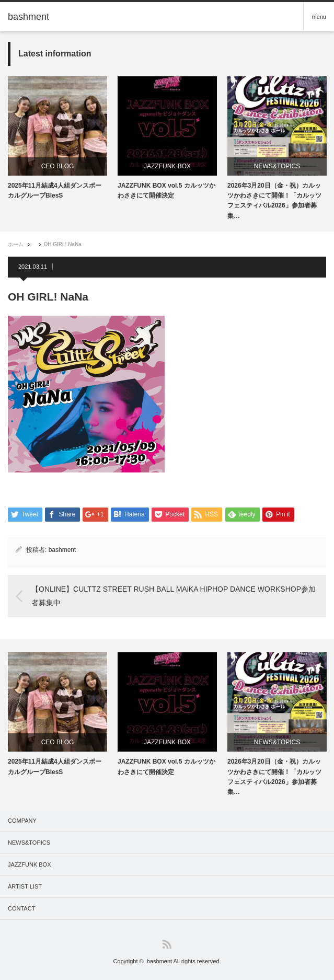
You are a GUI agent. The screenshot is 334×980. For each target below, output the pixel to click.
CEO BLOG (58, 166)
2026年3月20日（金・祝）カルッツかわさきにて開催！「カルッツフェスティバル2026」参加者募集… (274, 201)
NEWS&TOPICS (277, 166)
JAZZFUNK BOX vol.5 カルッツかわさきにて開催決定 (166, 191)
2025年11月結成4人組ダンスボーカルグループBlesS (55, 191)
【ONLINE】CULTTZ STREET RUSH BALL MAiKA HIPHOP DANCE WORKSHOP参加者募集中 (174, 596)
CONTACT (21, 908)
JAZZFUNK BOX (167, 166)
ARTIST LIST (25, 886)
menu (319, 17)
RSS (167, 944)
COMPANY (22, 821)
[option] (57, 139)
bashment (62, 550)
